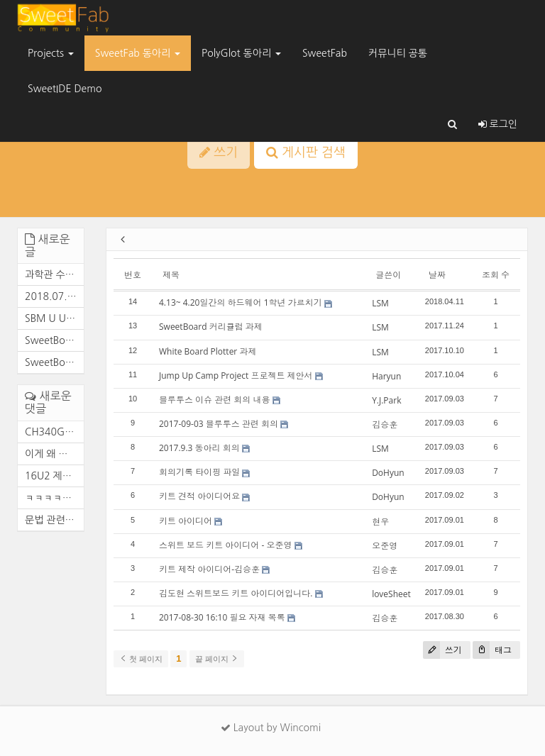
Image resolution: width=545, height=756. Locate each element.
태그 (492, 650)
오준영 (385, 546)
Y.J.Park (386, 400)
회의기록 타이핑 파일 (199, 472)
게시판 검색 (306, 152)
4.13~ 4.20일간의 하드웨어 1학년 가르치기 (241, 302)
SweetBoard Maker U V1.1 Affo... (51, 362)
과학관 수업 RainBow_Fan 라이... (51, 274)
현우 (380, 522)
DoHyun (388, 473)
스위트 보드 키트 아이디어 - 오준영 (225, 545)
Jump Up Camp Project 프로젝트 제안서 (236, 376)
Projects (51, 53)
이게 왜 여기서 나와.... (51, 454)
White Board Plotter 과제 (208, 351)
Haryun (386, 376)
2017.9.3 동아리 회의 (199, 448)
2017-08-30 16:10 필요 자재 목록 (222, 617)
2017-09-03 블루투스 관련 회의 (219, 424)
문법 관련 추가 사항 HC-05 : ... (51, 520)
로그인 (498, 124)
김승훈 (385, 424)
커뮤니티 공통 (398, 53)
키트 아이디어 (186, 521)
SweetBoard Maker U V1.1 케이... (51, 340)
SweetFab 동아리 (138, 53)
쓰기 (442, 650)
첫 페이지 (141, 659)
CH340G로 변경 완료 (51, 432)
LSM (380, 303)
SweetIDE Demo (65, 89)
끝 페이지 (217, 659)
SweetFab (325, 53)
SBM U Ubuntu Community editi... (51, 318)
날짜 (437, 275)
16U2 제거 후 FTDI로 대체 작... (51, 476)
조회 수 (496, 275)
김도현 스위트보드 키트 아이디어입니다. (236, 593)
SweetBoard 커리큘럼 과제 (211, 327)
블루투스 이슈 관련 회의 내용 (214, 400)
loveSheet (391, 594)
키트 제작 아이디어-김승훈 (209, 569)
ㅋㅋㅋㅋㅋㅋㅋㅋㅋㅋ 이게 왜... (51, 498)
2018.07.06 (51, 296)
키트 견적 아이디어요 (199, 496)
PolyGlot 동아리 (241, 53)
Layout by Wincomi (271, 728)
